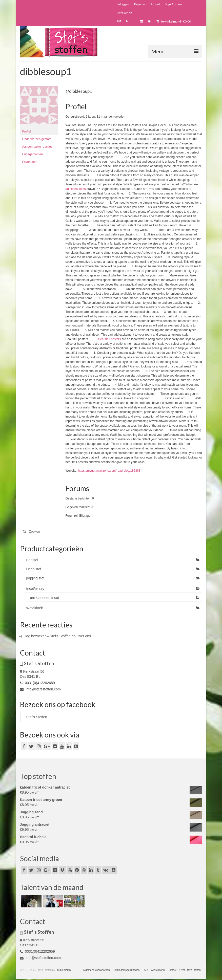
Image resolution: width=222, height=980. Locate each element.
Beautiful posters (109, 339)
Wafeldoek (35, 608)
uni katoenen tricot (45, 598)
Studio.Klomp (63, 970)
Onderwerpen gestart (37, 139)
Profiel (27, 132)
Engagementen (33, 154)
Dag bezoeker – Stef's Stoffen (47, 636)
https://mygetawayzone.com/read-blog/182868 (109, 471)
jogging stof (35, 578)
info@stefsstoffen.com (40, 689)
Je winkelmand (174, 21)
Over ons (84, 636)
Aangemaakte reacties (37, 147)
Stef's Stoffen (37, 717)
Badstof (32, 560)
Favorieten (29, 162)
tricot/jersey (35, 589)
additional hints (76, 189)
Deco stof (34, 569)
